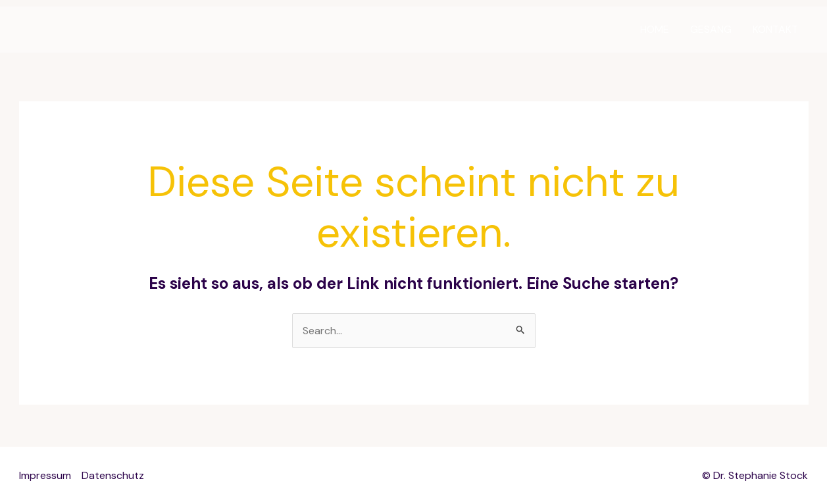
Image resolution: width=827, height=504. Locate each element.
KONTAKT (775, 29)
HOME (655, 29)
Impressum (45, 475)
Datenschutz (113, 475)
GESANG (711, 29)
